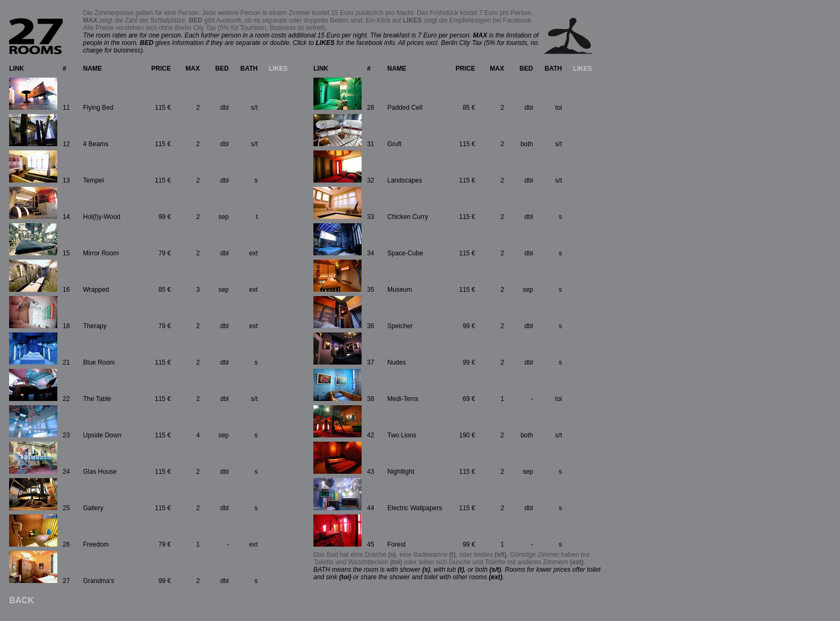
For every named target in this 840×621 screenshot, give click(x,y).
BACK (21, 600)
